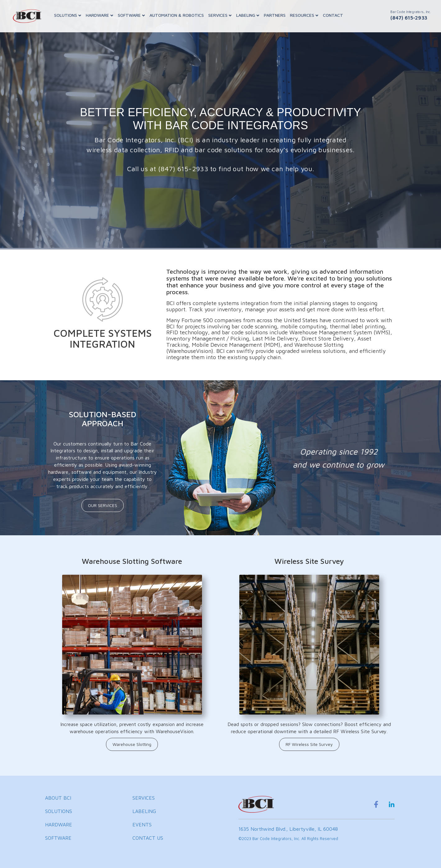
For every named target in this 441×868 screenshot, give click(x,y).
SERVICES (220, 15)
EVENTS (142, 825)
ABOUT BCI (58, 798)
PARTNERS (275, 15)
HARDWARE (100, 15)
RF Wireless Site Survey (309, 744)
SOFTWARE (131, 15)
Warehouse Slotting (132, 744)
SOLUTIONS (68, 15)
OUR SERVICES (103, 505)
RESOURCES (304, 15)
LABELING (248, 15)
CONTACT (333, 15)
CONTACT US (148, 838)
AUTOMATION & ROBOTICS (177, 15)
